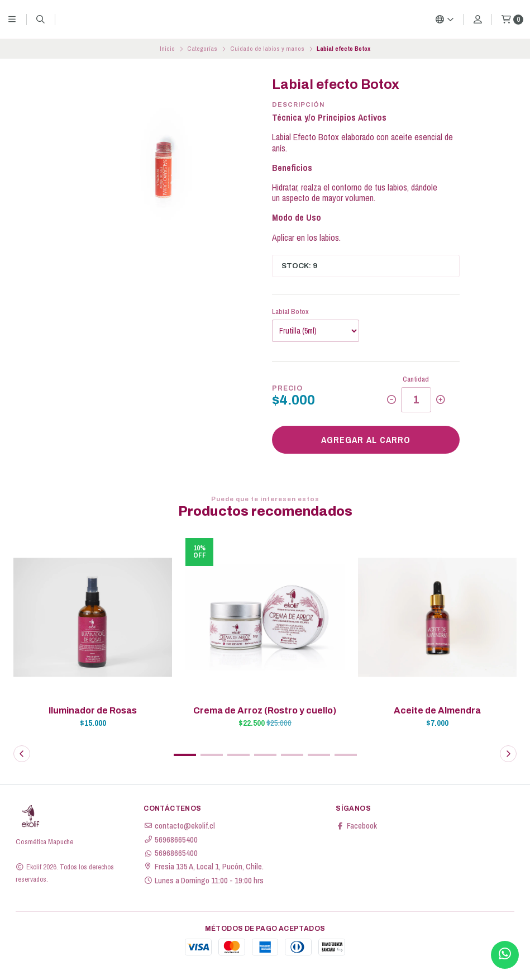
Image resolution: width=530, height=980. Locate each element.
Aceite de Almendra (437, 710)
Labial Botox (290, 311)
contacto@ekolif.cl (179, 826)
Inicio (167, 49)
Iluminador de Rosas (93, 710)
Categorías (202, 49)
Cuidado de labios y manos (267, 49)
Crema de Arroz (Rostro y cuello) (265, 710)
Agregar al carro (366, 440)
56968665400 (171, 840)
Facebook (356, 826)
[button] (185, 755)
